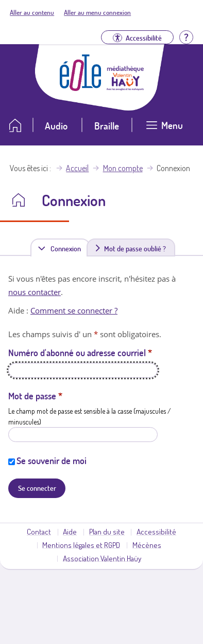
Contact (39, 531)
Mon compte (123, 168)
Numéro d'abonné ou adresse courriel (80, 353)
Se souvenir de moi (52, 461)
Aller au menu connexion (97, 12)
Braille (107, 126)
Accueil (77, 168)
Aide (70, 531)
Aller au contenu (32, 12)
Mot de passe (35, 396)
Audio (56, 126)
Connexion (67, 248)
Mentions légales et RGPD (81, 545)
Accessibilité (156, 531)
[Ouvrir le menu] (164, 129)
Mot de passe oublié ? (135, 248)
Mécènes (147, 545)
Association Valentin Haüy (102, 558)
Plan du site (107, 531)
